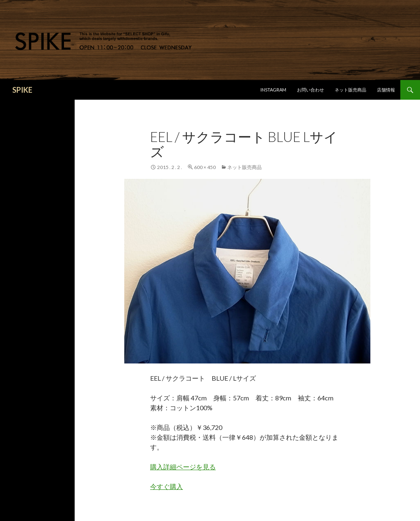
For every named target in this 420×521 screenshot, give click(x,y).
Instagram (273, 90)
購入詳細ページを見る (183, 467)
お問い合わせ (310, 90)
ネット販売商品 (350, 90)
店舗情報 (386, 90)
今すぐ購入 (167, 486)
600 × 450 (205, 167)
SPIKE (22, 90)
